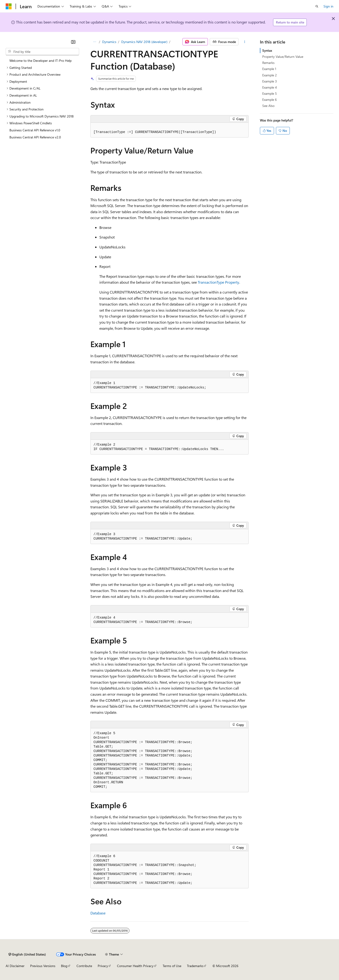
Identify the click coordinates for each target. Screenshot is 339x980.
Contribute (84, 966)
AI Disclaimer (15, 966)
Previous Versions (43, 966)
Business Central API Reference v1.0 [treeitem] (35, 130)
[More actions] (244, 42)
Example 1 (269, 69)
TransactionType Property (218, 282)
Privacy (103, 966)
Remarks (268, 63)
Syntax (267, 50)
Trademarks (195, 966)
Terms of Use (172, 966)
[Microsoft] (9, 6)
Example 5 (270, 93)
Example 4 (270, 87)
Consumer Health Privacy (135, 966)
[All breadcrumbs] (95, 42)
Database (98, 913)
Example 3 (270, 81)
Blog (64, 966)
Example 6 (270, 100)
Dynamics (109, 42)
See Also (268, 106)
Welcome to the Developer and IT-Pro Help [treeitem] (40, 61)
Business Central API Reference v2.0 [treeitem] (35, 137)
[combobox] (42, 52)
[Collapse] (73, 42)
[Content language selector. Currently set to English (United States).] (27, 954)
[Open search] (317, 6)
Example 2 (270, 75)
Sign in (328, 6)
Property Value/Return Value (283, 57)
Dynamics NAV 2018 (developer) (144, 42)
